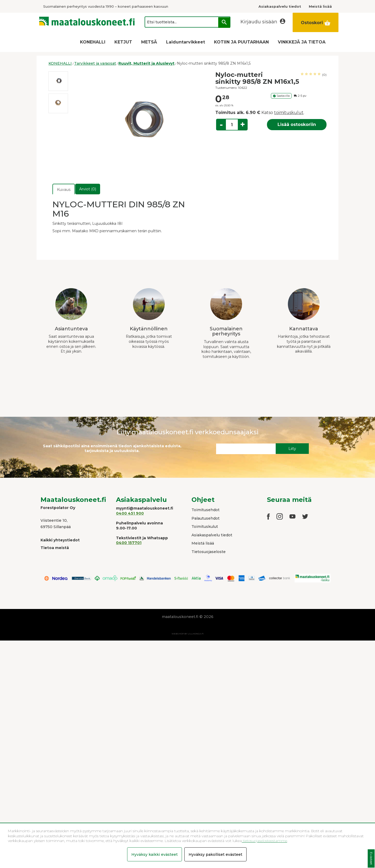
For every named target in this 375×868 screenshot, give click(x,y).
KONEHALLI (93, 42)
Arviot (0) (88, 189)
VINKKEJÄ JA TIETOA (302, 42)
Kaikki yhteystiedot (60, 540)
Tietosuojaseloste (209, 552)
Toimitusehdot (206, 510)
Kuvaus (64, 190)
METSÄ (149, 42)
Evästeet (371, 859)
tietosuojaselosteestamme (264, 841)
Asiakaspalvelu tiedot (212, 535)
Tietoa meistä (55, 548)
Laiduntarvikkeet (186, 42)
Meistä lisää (203, 543)
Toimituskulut (205, 527)
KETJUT (123, 42)
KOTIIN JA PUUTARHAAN (241, 42)
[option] (58, 81)
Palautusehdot (206, 518)
